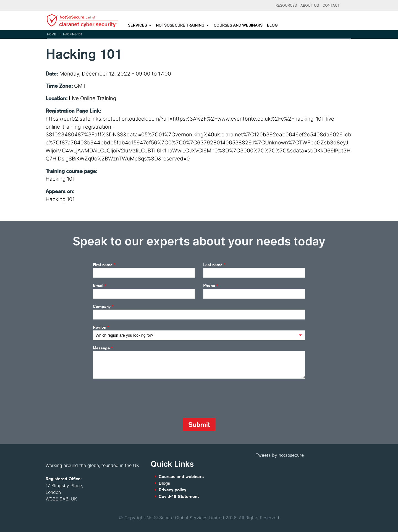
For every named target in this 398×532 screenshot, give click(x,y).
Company (103, 307)
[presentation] (135, 398)
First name (104, 265)
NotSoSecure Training (180, 25)
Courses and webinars (238, 25)
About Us (310, 5)
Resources (286, 5)
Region (101, 327)
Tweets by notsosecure (280, 455)
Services (138, 25)
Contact (331, 5)
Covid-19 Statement (179, 496)
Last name (214, 265)
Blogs (164, 483)
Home (52, 34)
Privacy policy (172, 490)
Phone (211, 286)
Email (100, 286)
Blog (272, 25)
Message (103, 348)
